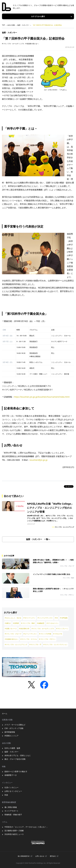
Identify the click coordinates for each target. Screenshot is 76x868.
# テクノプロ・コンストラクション (55, 644)
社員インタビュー (11, 787)
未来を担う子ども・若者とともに (18, 755)
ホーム (5, 713)
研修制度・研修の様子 (13, 815)
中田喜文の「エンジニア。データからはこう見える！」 (26, 827)
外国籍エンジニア (11, 736)
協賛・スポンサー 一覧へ (38, 539)
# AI (56, 618)
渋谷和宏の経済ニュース (14, 834)
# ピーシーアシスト (30, 634)
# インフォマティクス (45, 618)
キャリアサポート (11, 811)
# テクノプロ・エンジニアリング (16, 644)
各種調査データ (11, 775)
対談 (6, 795)
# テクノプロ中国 (45, 634)
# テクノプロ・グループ (13, 634)
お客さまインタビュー (13, 791)
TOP (3, 25)
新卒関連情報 (10, 732)
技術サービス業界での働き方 (16, 771)
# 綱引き (8, 623)
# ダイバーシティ (30, 618)
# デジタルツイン (53, 623)
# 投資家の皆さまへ (32, 44)
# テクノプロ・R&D (28, 623)
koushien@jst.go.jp (39, 460)
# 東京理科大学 (24, 629)
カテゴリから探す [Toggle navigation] (38, 16)
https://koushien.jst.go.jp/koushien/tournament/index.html (42, 397)
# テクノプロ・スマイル (29, 639)
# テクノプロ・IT (35, 644)
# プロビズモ (58, 634)
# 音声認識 (64, 618)
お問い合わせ (40, 856)
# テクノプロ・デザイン (47, 639)
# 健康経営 (41, 623)
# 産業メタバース (11, 629)
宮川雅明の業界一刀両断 (14, 831)
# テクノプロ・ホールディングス (13, 44)
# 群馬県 (16, 623)
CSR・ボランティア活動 (14, 728)
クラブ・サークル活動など (15, 725)
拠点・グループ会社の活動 (15, 759)
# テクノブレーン (62, 629)
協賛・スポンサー (23, 25)
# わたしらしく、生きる (13, 618)
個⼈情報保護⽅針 (24, 856)
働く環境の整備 (11, 807)
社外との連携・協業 (12, 748)
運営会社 (53, 856)
